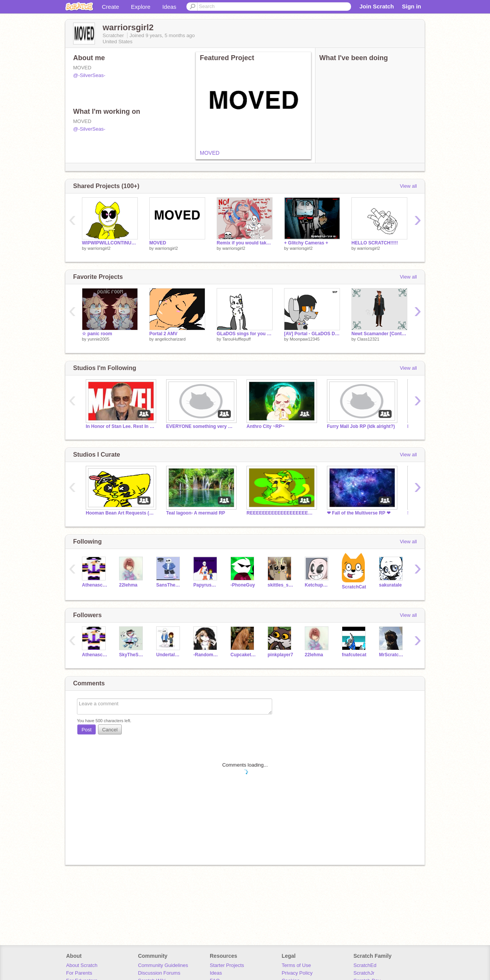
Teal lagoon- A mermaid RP (196, 513)
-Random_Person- (206, 655)
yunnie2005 (99, 339)
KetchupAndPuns (318, 585)
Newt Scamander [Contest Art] (379, 334)
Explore (141, 7)
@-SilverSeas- (89, 75)
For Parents (79, 973)
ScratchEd (365, 965)
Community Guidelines (163, 965)
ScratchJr (364, 973)
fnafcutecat (354, 655)
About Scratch (82, 965)
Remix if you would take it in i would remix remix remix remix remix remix (245, 243)
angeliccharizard (170, 339)
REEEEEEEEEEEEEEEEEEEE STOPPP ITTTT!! (281, 513)
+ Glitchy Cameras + (306, 243)
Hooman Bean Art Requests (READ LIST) (120, 513)
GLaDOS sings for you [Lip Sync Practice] (245, 334)
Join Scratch (377, 6)
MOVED (210, 153)
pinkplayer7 (280, 655)
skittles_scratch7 (280, 585)
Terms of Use (296, 965)
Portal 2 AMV (163, 334)
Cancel (110, 730)
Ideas (169, 7)
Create (110, 7)
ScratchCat (354, 587)
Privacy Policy (297, 973)
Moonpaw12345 (305, 339)
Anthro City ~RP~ (265, 426)
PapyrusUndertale (206, 585)
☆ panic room (97, 334)
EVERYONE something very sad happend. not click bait (201, 426)
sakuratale (390, 585)
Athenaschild (95, 585)
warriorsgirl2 (99, 248)
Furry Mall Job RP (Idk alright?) (361, 426)
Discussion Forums (159, 973)
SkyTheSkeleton (132, 655)
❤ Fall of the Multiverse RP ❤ (359, 513)
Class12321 (368, 339)
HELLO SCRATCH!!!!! (375, 243)
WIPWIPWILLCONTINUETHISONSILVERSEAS (110, 243)
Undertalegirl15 (169, 655)
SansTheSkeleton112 (169, 585)
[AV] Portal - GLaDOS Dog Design (312, 334)
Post (87, 730)
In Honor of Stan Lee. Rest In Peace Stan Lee (120, 426)
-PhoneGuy (243, 585)
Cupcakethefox (243, 655)
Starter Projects (227, 965)
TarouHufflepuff (236, 339)
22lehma (128, 585)
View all (408, 186)
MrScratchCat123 (392, 655)
